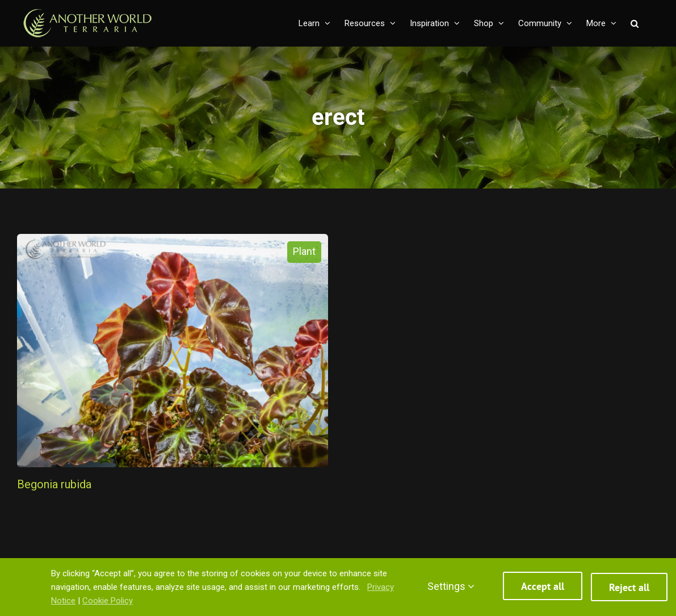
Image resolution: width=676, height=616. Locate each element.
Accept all (543, 587)
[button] (635, 23)
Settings (451, 586)
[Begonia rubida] (173, 351)
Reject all (629, 587)
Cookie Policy (108, 601)
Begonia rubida (54, 484)
